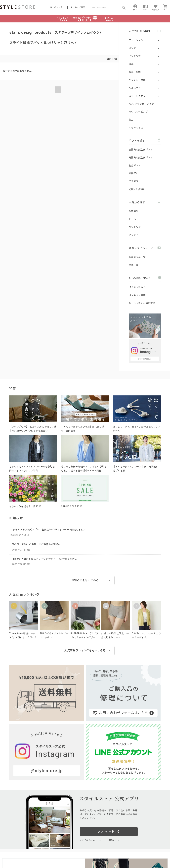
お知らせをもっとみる (85, 580)
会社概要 (110, 855)
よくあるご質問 (78, 7)
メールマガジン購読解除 (142, 303)
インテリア (135, 56)
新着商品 (133, 211)
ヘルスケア (135, 88)
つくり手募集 (63, 847)
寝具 (131, 64)
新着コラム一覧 (137, 257)
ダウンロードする (109, 743)
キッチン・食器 (137, 80)
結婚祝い (133, 173)
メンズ (132, 48)
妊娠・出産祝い (137, 189)
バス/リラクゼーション (141, 104)
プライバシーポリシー (21, 855)
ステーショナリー (138, 96)
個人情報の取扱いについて (49, 855)
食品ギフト (135, 166)
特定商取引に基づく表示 (92, 855)
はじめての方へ (57, 7)
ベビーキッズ (136, 128)
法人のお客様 (46, 847)
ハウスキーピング (138, 112)
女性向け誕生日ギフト (141, 150)
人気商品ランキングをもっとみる (85, 651)
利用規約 (4, 855)
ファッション (136, 40)
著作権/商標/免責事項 (11, 860)
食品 (131, 120)
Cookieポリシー (71, 855)
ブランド (133, 235)
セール (132, 219)
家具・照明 (135, 72)
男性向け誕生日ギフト (141, 158)
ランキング (135, 227)
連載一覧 (133, 265)
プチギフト (135, 181)
